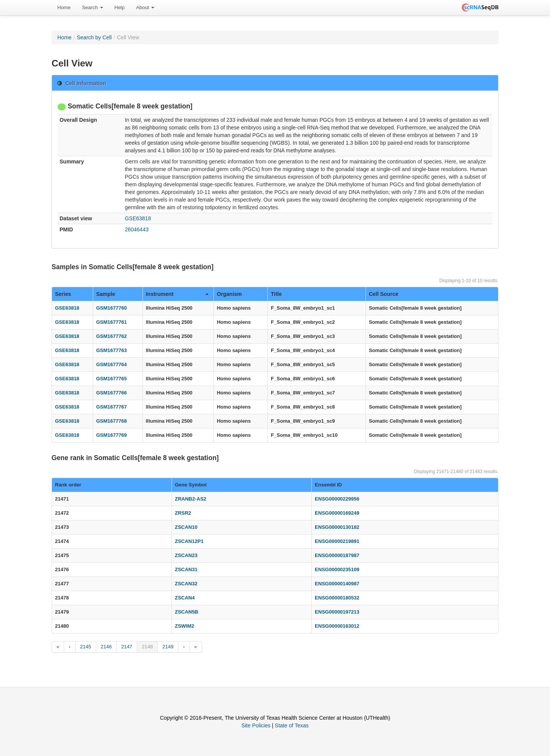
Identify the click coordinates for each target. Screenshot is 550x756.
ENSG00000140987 (337, 584)
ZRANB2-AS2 (191, 499)
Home (64, 7)
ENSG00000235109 (337, 569)
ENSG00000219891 (337, 541)
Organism (229, 294)
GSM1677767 (112, 407)
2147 (127, 647)
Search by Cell (94, 37)
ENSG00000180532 (337, 598)
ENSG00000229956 (337, 499)
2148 (147, 647)
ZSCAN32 (186, 584)
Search (93, 7)
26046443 (137, 229)
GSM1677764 (112, 364)
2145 (86, 647)
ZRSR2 (183, 513)
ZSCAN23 (186, 555)
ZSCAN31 (186, 569)
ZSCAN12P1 (189, 541)
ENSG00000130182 (337, 527)
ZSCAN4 (185, 598)
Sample (106, 294)
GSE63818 (138, 218)
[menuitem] (64, 8)
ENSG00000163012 (337, 626)
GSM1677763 (112, 350)
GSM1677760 (112, 308)
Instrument (177, 294)
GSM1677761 (112, 322)
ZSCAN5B (187, 612)
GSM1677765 (112, 379)
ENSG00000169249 (337, 513)
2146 (106, 647)
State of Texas (292, 725)
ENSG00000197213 (337, 612)
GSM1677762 (112, 336)
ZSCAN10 (186, 527)
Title (276, 294)
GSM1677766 (112, 393)
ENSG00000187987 (337, 555)
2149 (168, 647)
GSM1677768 (112, 421)
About (145, 7)
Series (63, 294)
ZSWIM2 (185, 626)
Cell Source (384, 294)
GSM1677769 (112, 435)
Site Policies (256, 725)
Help (120, 7)
